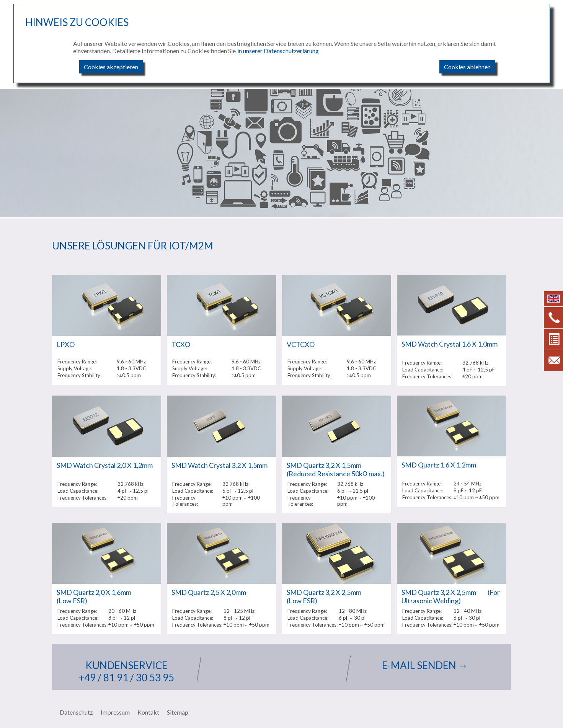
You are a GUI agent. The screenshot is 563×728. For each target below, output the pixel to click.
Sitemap (178, 712)
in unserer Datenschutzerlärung (278, 51)
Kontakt (148, 712)
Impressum (115, 712)
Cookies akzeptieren (111, 67)
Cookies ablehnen (467, 67)
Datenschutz (76, 712)
